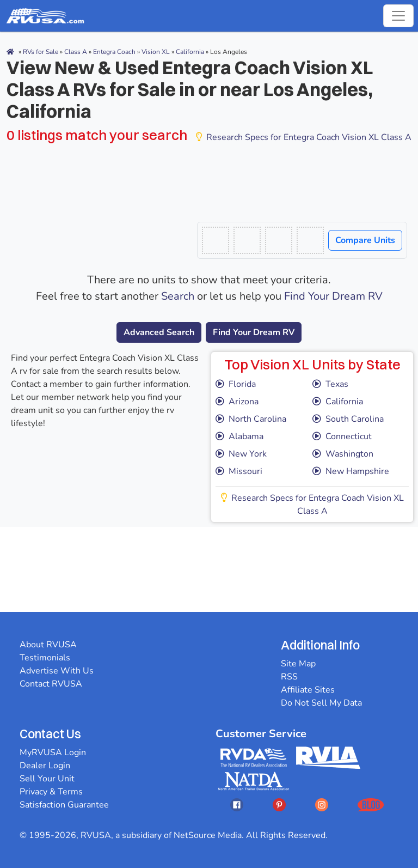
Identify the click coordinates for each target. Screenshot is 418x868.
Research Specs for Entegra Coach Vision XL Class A (304, 137)
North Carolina (251, 419)
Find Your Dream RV (333, 296)
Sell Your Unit (47, 779)
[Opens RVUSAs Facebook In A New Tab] (237, 805)
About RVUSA (48, 645)
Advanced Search (159, 332)
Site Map (298, 664)
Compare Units (365, 240)
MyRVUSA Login (53, 752)
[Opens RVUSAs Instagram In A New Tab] (322, 805)
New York (241, 454)
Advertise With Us (57, 671)
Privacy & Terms (51, 792)
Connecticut (342, 436)
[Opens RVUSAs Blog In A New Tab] (371, 805)
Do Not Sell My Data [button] (321, 703)
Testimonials (45, 658)
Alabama (239, 436)
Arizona (237, 402)
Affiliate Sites (308, 690)
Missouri (239, 471)
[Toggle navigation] (398, 16)
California (338, 402)
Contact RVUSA (51, 684)
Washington (343, 454)
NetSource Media (208, 835)
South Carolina (348, 419)
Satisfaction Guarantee (64, 805)
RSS (289, 677)
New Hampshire (351, 471)
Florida (236, 384)
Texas (330, 384)
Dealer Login (45, 766)
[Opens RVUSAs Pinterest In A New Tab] (279, 805)
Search (178, 296)
